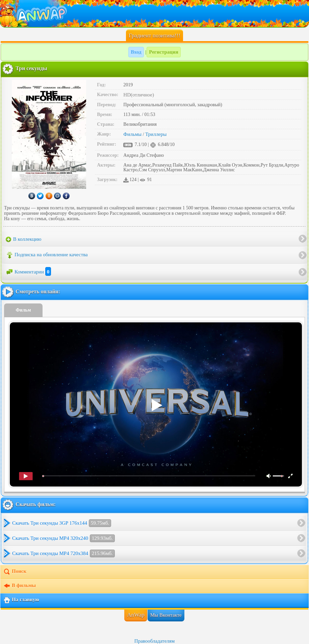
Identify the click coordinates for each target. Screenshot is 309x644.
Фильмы (132, 134)
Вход (136, 52)
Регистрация (164, 52)
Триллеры (156, 134)
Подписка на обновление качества (47, 255)
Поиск (15, 572)
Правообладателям (154, 641)
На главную (21, 600)
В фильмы (19, 586)
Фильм (23, 310)
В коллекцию (24, 239)
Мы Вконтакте (166, 615)
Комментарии (28, 272)
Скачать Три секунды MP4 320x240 (63, 538)
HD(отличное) (139, 95)
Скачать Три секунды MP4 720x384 (63, 553)
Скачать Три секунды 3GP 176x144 (62, 523)
